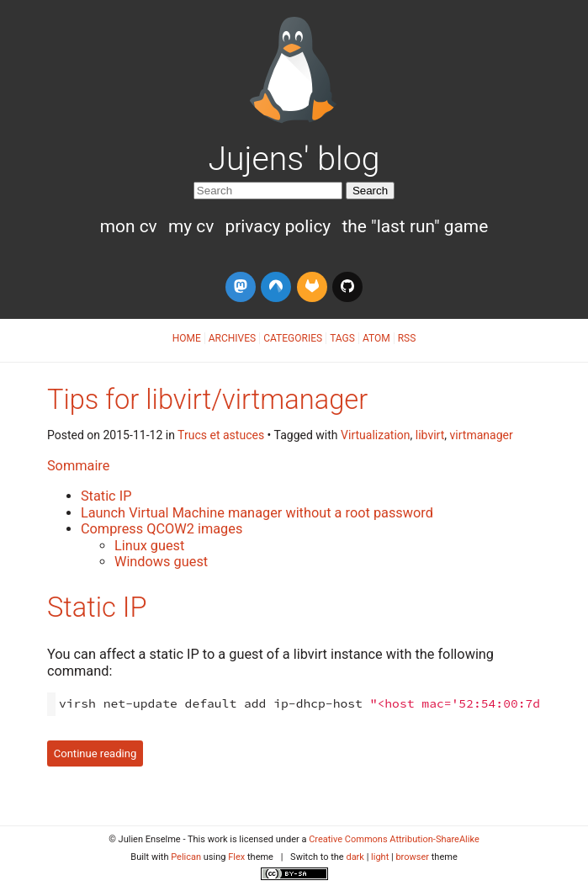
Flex (236, 857)
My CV (193, 226)
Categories (293, 338)
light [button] (380, 857)
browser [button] (412, 857)
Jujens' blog (294, 159)
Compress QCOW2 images (162, 529)
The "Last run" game (415, 226)
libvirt (430, 435)
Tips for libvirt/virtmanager (207, 400)
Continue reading (95, 753)
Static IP (106, 496)
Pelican (186, 857)
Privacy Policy (280, 226)
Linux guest (149, 546)
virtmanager (482, 435)
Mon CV (131, 226)
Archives (232, 338)
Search (370, 191)
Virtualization (375, 435)
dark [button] (355, 857)
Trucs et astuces (221, 435)
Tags (342, 338)
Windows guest (161, 562)
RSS (407, 338)
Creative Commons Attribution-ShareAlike (394, 839)
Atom (376, 338)
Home (187, 338)
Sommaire (78, 466)
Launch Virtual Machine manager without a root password (257, 513)
